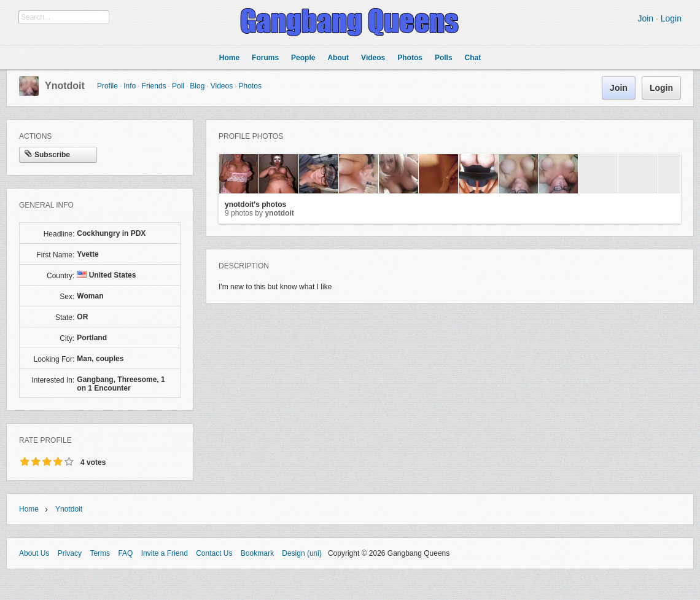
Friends (154, 86)
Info (130, 86)
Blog (197, 86)
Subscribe (47, 155)
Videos (222, 86)
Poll (178, 86)
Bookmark (257, 553)
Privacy (70, 553)
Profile (107, 86)
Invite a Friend (165, 553)
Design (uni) (302, 553)
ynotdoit (65, 86)
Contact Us (214, 553)
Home (29, 509)
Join (645, 18)
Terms (100, 553)
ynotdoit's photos (255, 205)
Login (671, 18)
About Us (34, 553)
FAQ (125, 553)
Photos (250, 86)
